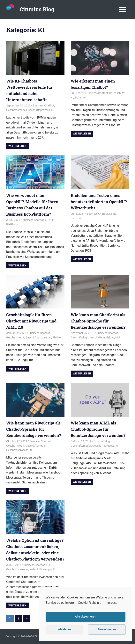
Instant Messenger (41, 569)
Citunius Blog (37, 9)
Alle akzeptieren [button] (86, 617)
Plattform (12, 224)
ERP (48, 565)
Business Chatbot (43, 105)
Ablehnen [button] (64, 629)
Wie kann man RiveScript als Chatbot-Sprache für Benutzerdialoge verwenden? (34, 429)
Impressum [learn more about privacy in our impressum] (112, 603)
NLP (51, 220)
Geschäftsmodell (16, 110)
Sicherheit (80, 98)
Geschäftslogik (15, 337)
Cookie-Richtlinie (90, 603)
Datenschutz (117, 93)
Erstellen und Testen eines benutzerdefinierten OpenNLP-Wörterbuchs (100, 202)
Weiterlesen (17, 146)
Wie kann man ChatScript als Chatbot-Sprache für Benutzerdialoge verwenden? (98, 321)
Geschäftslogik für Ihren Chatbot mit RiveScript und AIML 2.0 (31, 321)
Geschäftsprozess (39, 110)
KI (52, 110)
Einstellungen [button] (107, 629)
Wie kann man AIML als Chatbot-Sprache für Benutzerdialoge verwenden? (98, 429)
